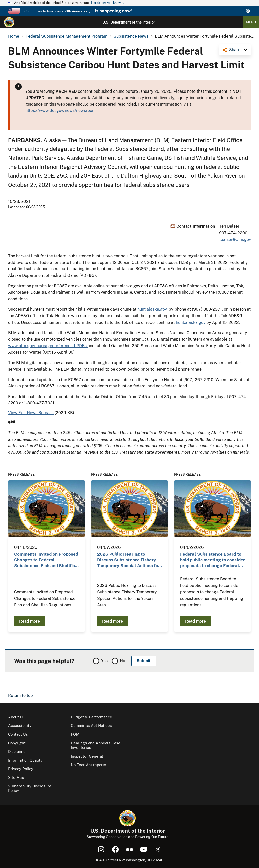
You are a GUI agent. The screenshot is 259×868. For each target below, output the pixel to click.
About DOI (17, 717)
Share (235, 50)
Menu (251, 22)
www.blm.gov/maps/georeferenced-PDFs (48, 346)
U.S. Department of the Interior (129, 22)
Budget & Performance (91, 717)
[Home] (9, 22)
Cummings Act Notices (91, 726)
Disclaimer (18, 752)
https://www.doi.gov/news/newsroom (60, 111)
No (123, 661)
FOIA (75, 734)
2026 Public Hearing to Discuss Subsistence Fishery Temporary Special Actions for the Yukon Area (128, 560)
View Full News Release (31, 413)
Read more (30, 621)
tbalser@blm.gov (235, 239)
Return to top (20, 695)
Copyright (17, 743)
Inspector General (87, 756)
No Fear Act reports (89, 765)
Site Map (16, 777)
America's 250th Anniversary (68, 11)
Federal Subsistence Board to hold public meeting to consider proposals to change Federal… (212, 560)
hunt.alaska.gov (152, 309)
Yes (104, 661)
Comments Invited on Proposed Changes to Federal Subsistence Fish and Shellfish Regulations (46, 560)
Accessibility (20, 726)
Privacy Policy (21, 769)
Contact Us (18, 734)
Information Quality (25, 760)
